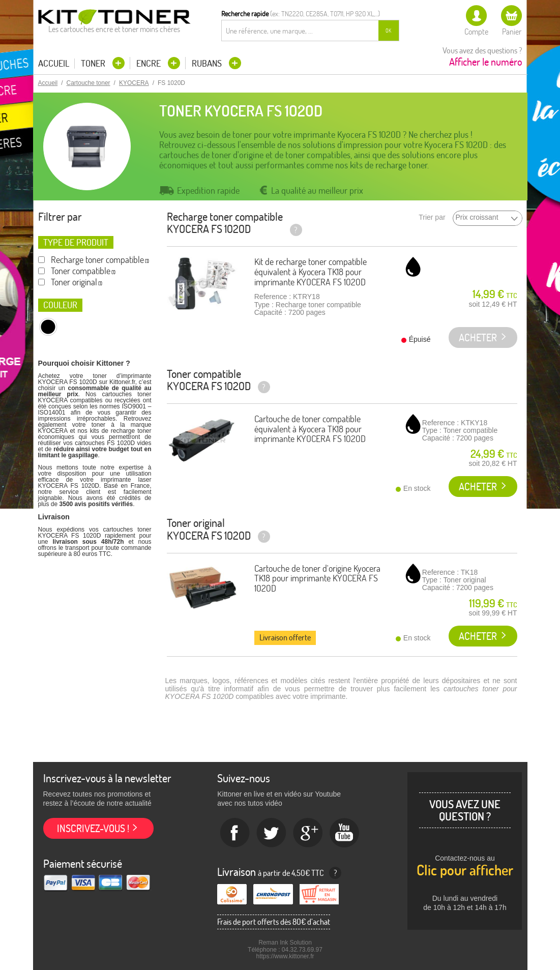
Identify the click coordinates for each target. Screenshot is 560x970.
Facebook (235, 833)
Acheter (478, 487)
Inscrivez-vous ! (93, 828)
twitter (272, 833)
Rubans (208, 63)
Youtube (345, 833)
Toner (94, 63)
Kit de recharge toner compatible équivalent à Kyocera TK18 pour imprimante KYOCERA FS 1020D (311, 272)
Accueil (54, 64)
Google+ (308, 833)
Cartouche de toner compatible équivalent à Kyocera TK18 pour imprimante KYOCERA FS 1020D (310, 429)
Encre (150, 63)
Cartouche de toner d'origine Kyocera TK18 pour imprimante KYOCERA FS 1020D (317, 579)
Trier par (432, 217)
